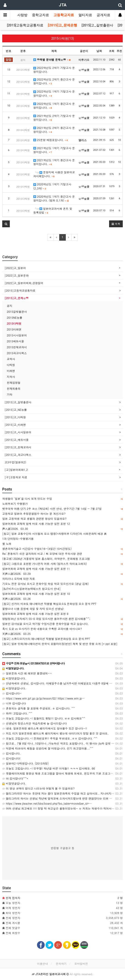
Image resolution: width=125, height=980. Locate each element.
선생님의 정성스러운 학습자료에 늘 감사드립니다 (34, 723)
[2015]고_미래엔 (15, 425)
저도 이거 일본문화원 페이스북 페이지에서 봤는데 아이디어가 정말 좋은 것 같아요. (55, 733)
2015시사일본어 (17, 335)
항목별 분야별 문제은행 (52, 59)
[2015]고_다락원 (15, 417)
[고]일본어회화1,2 (16, 470)
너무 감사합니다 (14, 703)
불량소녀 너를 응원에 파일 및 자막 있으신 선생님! (33, 609)
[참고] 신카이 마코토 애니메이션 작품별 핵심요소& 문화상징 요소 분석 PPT (49, 604)
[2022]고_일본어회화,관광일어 (24, 283)
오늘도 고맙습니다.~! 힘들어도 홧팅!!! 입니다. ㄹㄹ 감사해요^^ (44, 718)
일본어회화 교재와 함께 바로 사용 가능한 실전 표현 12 (36, 524)
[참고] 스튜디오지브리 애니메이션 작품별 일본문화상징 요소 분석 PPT (46, 639)
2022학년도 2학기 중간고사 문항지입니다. (54, 81)
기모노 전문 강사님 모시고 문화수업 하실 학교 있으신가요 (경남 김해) (45, 584)
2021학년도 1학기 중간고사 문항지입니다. (54, 162)
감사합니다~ (12, 693)
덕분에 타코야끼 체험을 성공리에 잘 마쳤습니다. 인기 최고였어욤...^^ (48, 748)
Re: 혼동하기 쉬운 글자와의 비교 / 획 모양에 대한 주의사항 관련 (42, 554)
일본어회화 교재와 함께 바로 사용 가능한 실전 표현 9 (35, 614)
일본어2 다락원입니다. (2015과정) (26, 763)
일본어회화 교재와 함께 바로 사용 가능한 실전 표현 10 (36, 594)
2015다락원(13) (63, 38)
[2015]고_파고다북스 (18, 455)
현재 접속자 (13, 898)
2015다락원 (14, 323)
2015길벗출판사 (17, 312)
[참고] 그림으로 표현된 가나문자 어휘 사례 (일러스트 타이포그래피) (45, 564)
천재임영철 (14, 383)
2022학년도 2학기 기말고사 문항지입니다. (54, 70)
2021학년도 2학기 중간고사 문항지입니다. (54, 130)
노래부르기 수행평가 (15, 504)
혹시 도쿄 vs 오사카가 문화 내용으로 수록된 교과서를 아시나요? (42, 629)
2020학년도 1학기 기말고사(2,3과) (52, 186)
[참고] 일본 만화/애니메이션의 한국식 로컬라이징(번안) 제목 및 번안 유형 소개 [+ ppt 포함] (60, 644)
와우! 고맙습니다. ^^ (17, 713)
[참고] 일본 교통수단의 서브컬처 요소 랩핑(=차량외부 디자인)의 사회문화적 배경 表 (54, 534)
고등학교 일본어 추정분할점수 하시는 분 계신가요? (34, 514)
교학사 (11, 359)
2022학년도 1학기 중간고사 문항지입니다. (54, 106)
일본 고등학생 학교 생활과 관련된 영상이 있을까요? (34, 519)
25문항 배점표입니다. (50, 140)
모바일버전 (81, 964)
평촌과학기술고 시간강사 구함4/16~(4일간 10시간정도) (37, 549)
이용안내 (42, 964)
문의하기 (61, 964)
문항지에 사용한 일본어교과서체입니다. (54, 174)
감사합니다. (11, 753)
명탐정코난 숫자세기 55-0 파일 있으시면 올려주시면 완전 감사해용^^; (46, 619)
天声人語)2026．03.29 (16, 574)
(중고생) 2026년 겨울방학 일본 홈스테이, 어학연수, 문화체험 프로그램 (46, 559)
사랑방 (22, 15)
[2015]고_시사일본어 (18, 432)
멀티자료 (85, 15)
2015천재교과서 (17, 347)
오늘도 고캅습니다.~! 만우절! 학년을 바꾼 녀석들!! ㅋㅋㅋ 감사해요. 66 (49, 768)
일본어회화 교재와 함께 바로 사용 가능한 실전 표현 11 (36, 569)
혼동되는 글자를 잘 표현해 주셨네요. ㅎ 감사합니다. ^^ (39, 708)
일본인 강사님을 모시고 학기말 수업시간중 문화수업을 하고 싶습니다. (45, 624)
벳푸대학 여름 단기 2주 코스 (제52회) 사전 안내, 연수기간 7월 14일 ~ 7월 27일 (52, 509)
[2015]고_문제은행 (62, 25)
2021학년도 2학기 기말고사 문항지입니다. (54, 118)
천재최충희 (14, 388)
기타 (10, 394)
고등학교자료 (64, 15)
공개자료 (103, 15)
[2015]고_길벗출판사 (97, 25)
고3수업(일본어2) (15, 462)
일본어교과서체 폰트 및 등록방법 (53, 210)
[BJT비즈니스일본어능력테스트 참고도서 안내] (31, 589)
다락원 (11, 365)
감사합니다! (11, 758)
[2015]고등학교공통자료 (25, 25)
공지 (10, 306)
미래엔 (11, 371)
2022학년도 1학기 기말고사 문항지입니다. (54, 93)
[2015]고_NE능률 (16, 410)
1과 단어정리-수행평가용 (18, 539)
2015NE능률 (15, 317)
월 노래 (7, 544)
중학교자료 (40, 15)
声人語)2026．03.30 (15, 529)
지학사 (11, 377)
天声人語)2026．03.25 (16, 634)
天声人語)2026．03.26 (16, 599)
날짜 (99, 51)
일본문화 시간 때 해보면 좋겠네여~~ (27, 673)
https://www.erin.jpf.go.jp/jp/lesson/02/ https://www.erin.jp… (43, 698)
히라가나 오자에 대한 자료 (19, 579)
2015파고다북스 (17, 353)
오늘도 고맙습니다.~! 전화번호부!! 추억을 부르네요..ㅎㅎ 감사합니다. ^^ (50, 738)
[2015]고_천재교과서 (18, 447)
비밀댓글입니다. (14, 678)
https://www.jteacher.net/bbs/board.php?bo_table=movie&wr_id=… (47, 803)
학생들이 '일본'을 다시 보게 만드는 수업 (27, 499)
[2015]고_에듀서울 (17, 440)
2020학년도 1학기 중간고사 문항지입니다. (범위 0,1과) (54, 198)
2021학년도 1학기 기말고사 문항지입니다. (54, 150)
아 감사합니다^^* (15, 778)
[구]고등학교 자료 (16, 477)
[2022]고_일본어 (15, 268)
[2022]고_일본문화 (17, 275)
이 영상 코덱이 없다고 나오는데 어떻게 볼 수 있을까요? (38, 788)
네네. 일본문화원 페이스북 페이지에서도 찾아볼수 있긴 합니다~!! (45, 728)
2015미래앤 (14, 329)
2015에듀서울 (15, 341)
